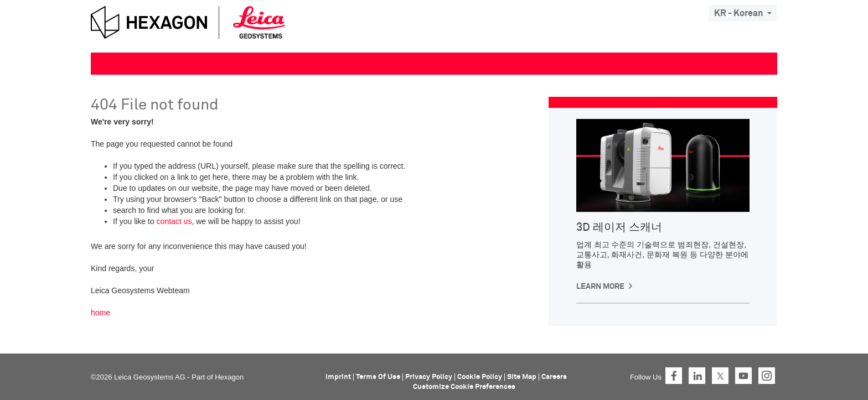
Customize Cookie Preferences (464, 387)
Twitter (720, 376)
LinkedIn (697, 376)
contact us (174, 221)
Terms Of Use (378, 377)
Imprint (338, 377)
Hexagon (229, 377)
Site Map (522, 377)
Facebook (674, 376)
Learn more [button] (600, 287)
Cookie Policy (480, 377)
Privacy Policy (429, 377)
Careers (554, 377)
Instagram (767, 376)
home (100, 313)
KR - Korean (743, 13)
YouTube (743, 376)
